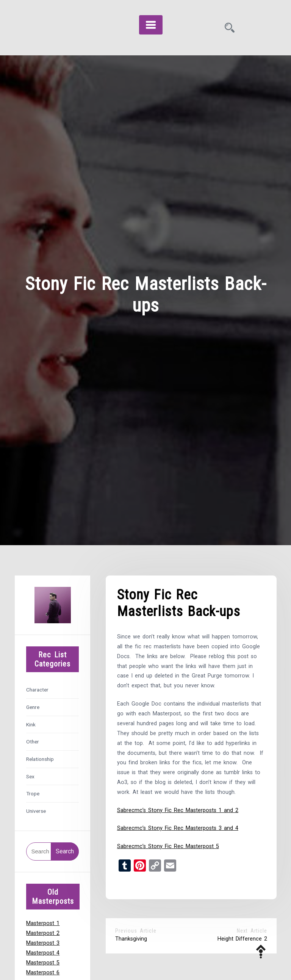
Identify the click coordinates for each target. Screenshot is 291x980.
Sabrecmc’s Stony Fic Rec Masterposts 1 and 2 (178, 810)
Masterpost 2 (43, 933)
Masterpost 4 (43, 953)
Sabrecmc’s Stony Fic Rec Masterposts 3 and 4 (178, 828)
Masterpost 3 (43, 943)
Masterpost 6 (43, 973)
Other (33, 742)
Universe (36, 811)
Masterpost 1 (43, 923)
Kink (31, 724)
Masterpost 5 (43, 963)
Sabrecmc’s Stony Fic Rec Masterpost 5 (168, 846)
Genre (33, 707)
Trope (33, 793)
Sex (30, 776)
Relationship (40, 759)
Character (37, 690)
